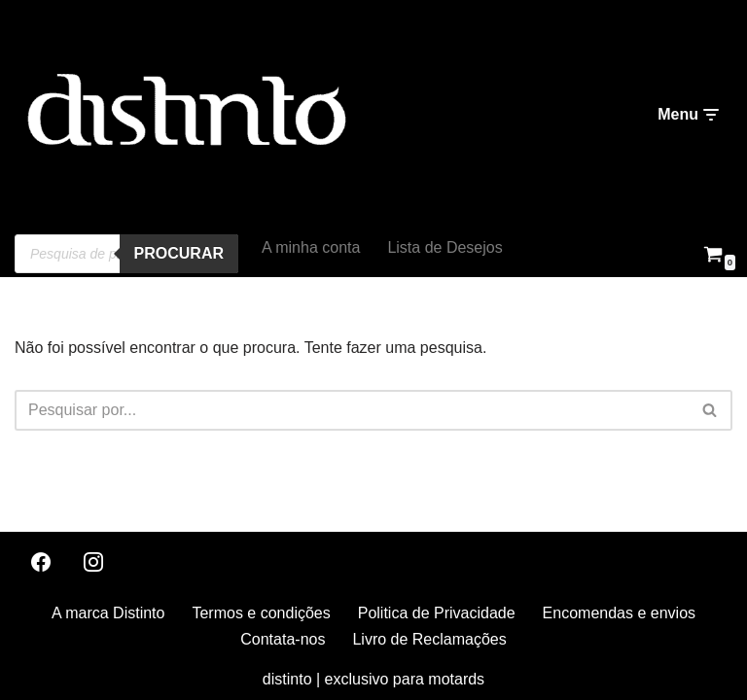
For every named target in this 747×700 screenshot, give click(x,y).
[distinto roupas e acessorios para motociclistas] (185, 115)
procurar (179, 253)
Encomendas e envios (619, 613)
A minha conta (311, 247)
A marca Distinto (108, 613)
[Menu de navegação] (688, 115)
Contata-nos (283, 639)
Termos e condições (261, 613)
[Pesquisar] (352, 410)
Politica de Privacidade (437, 613)
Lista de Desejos (445, 247)
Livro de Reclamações (429, 639)
